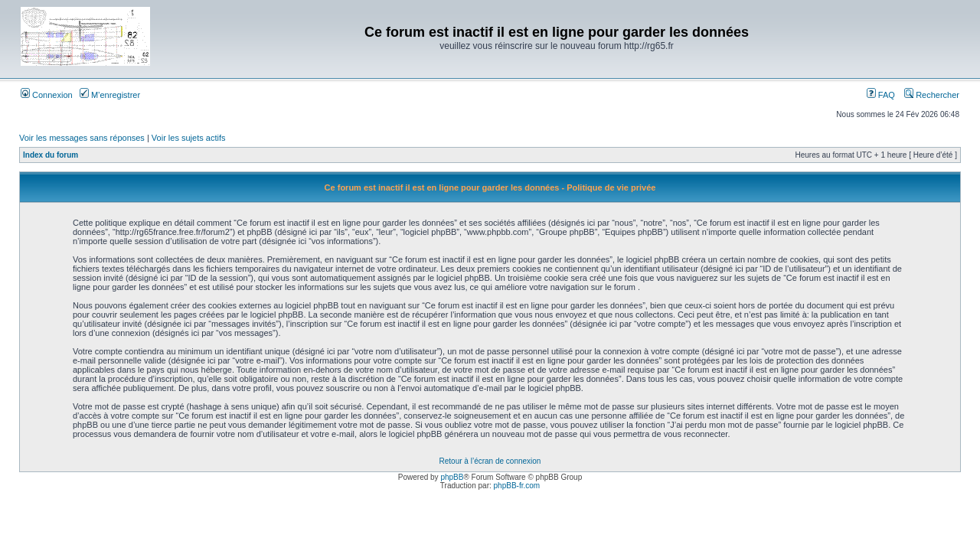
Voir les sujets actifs (189, 138)
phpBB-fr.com (517, 486)
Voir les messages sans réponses (82, 138)
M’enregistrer (110, 95)
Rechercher (932, 95)
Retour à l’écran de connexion (490, 461)
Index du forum (51, 155)
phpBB (452, 477)
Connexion (47, 95)
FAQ (881, 95)
